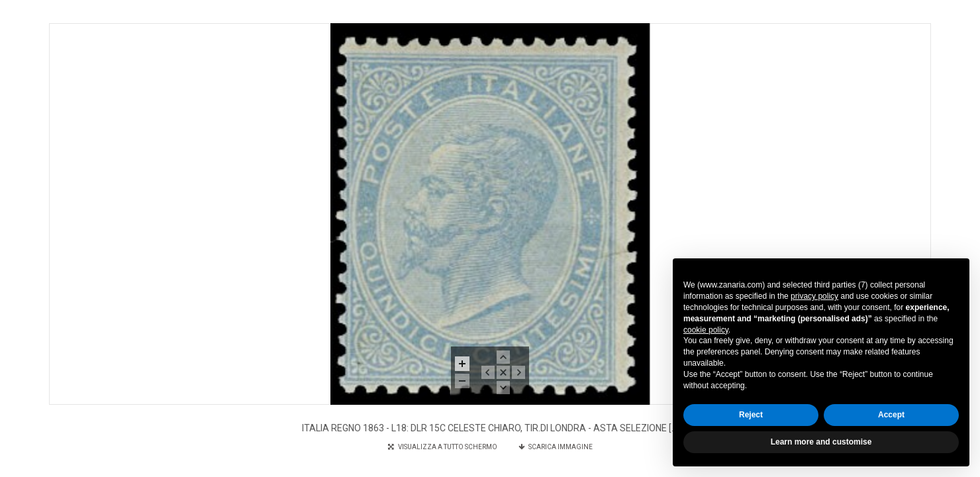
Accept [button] (891, 415)
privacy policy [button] (814, 296)
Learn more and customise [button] (821, 442)
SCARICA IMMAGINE (556, 447)
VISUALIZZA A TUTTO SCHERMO (443, 447)
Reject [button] (751, 415)
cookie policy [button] (706, 330)
